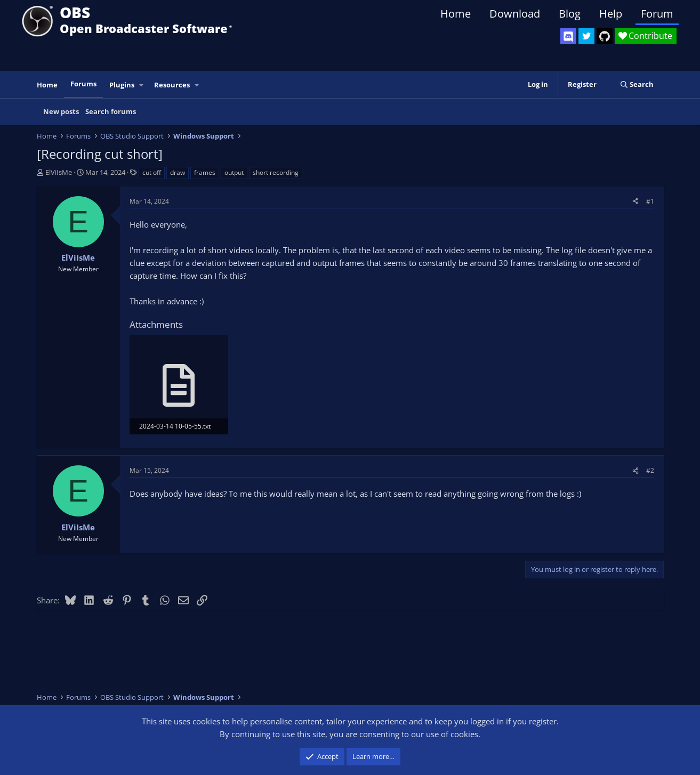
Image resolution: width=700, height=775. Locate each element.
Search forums (111, 111)
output (234, 172)
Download (515, 14)
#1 (650, 201)
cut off (152, 172)
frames (205, 172)
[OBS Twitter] (586, 36)
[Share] (635, 201)
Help (611, 14)
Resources (172, 85)
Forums (83, 84)
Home (456, 14)
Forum (657, 14)
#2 (650, 470)
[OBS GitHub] (605, 36)
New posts (61, 111)
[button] (141, 85)
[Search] (637, 84)
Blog (570, 14)
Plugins (122, 85)
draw (178, 172)
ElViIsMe (59, 172)
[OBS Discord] (568, 36)
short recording (276, 172)
